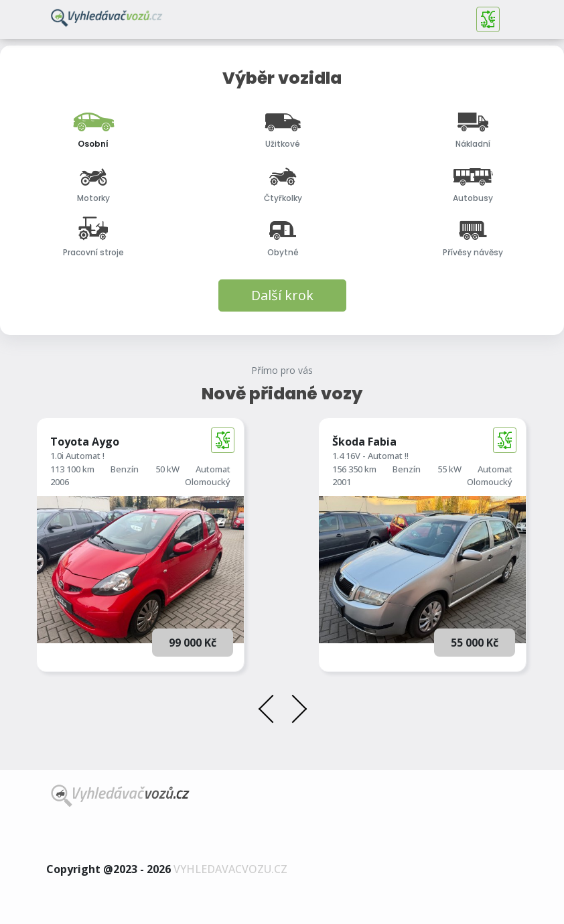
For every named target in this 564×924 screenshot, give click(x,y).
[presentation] (271, 711)
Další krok (282, 295)
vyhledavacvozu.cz (230, 869)
